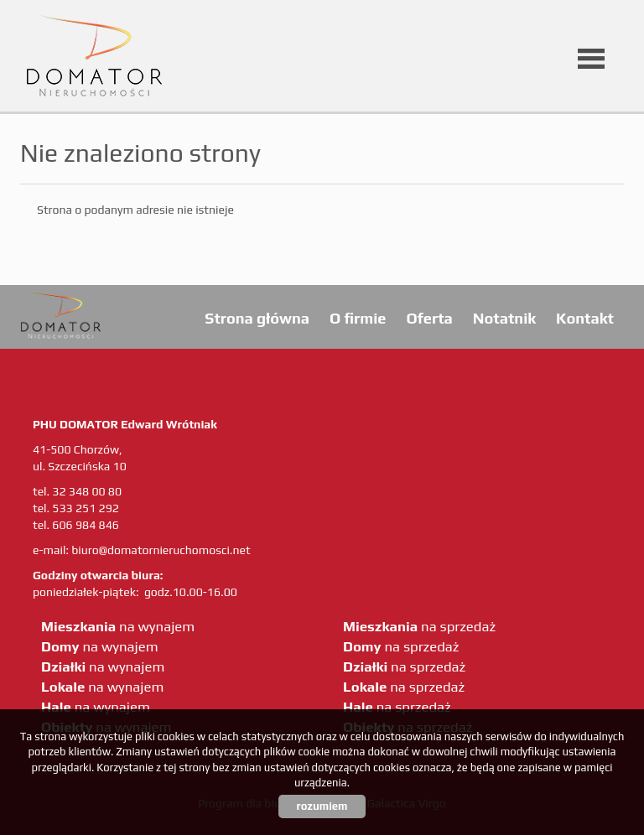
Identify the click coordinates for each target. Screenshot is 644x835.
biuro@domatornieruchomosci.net (161, 550)
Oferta (429, 318)
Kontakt (585, 318)
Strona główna (257, 318)
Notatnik (504, 318)
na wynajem (118, 626)
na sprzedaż (419, 626)
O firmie (358, 318)
